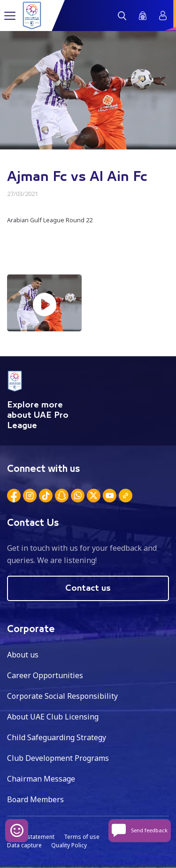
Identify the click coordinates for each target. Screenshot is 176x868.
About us (23, 655)
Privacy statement (31, 837)
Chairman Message (41, 779)
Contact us (88, 588)
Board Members (35, 799)
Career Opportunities (45, 675)
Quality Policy (69, 845)
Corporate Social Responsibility (62, 696)
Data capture (24, 845)
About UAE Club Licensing (53, 717)
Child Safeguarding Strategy (57, 737)
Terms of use (82, 837)
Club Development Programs (58, 758)
